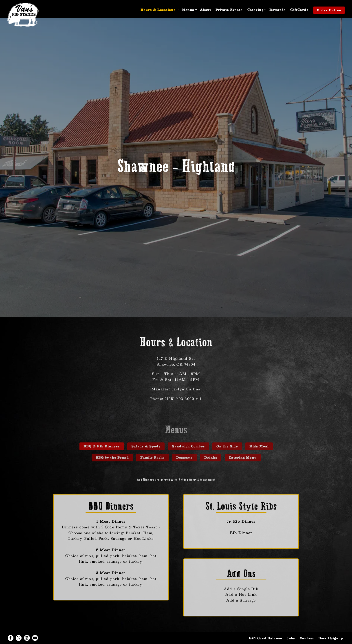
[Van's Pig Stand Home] (23, 14)
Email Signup (331, 627)
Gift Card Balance (266, 627)
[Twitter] (19, 627)
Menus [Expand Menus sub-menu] (189, 9)
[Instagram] (27, 627)
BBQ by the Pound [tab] (112, 434)
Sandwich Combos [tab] (188, 423)
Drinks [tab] (211, 434)
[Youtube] (35, 627)
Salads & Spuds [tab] (146, 423)
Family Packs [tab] (153, 434)
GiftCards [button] (299, 10)
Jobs (291, 627)
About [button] (206, 10)
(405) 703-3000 (179, 374)
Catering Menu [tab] (243, 434)
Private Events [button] (229, 10)
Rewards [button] (278, 10)
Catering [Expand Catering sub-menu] (256, 9)
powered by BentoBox (176, 638)
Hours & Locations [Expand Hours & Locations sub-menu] (159, 9)
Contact (307, 627)
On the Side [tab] (227, 423)
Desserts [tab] (185, 434)
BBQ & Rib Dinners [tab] (102, 423)
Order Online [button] (329, 10)
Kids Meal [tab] (259, 423)
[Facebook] (11, 627)
